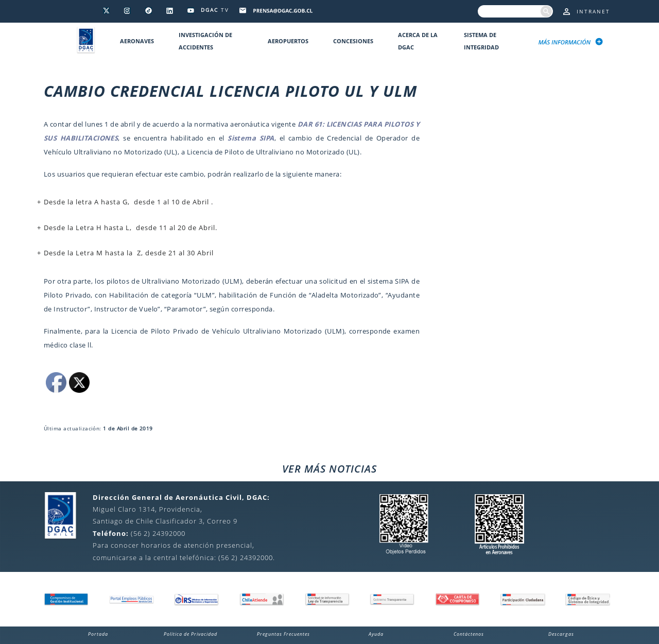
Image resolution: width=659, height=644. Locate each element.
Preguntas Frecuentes (283, 634)
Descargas (561, 634)
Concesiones (353, 41)
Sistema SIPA (251, 138)
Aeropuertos (288, 41)
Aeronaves (137, 41)
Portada (98, 634)
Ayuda (376, 634)
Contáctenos (469, 634)
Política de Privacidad (190, 634)
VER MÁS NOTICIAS (329, 469)
